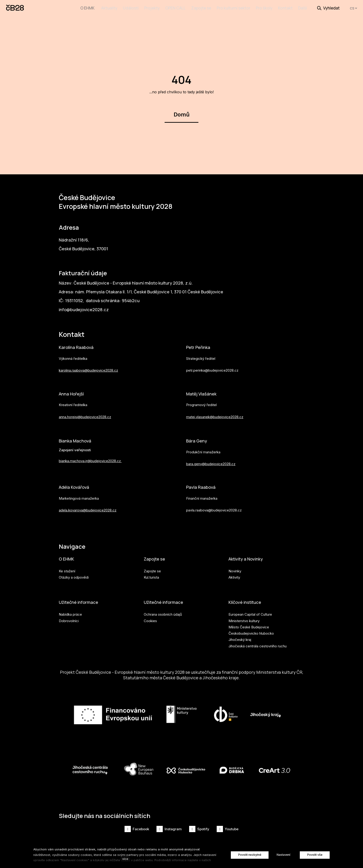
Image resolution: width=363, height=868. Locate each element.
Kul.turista (151, 575)
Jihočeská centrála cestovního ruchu (258, 644)
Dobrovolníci (69, 619)
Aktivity (234, 575)
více (125, 859)
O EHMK (67, 556)
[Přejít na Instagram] (169, 829)
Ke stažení (67, 569)
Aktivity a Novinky (248, 556)
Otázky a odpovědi (74, 575)
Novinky (235, 569)
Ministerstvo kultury (244, 619)
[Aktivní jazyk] (354, 8)
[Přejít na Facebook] (137, 829)
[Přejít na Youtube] (228, 829)
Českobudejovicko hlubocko (251, 632)
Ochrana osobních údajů (163, 613)
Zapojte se (155, 556)
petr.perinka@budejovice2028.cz (212, 365)
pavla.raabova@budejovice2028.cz (214, 507)
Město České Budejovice (249, 625)
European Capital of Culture (250, 613)
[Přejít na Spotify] (199, 829)
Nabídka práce (70, 613)
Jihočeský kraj (240, 638)
